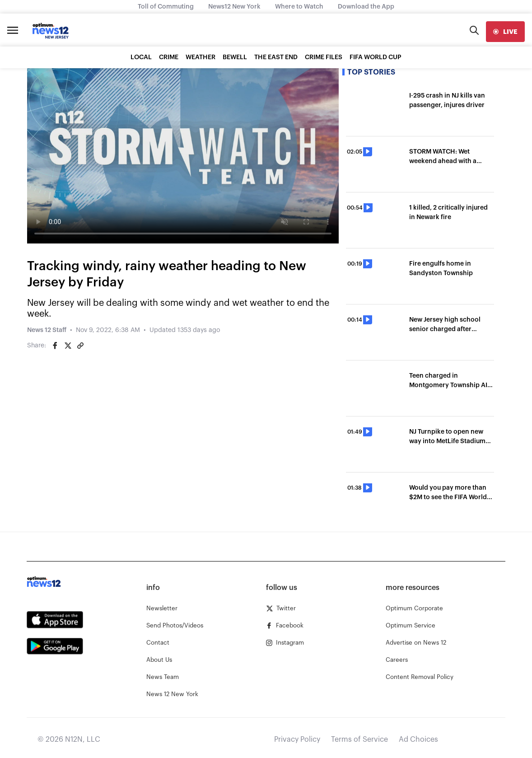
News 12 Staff (47, 330)
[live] (505, 32)
